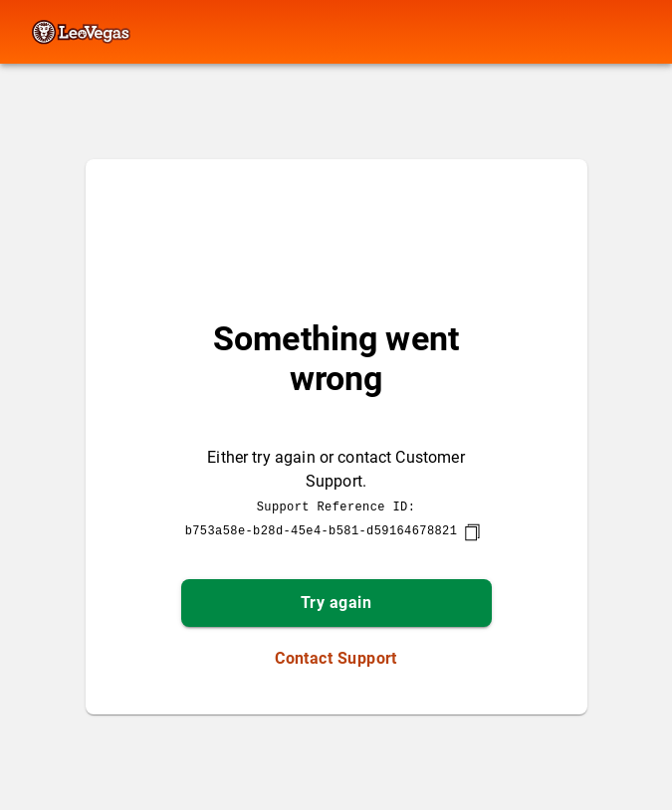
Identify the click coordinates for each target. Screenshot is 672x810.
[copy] (472, 532)
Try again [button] (336, 603)
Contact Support (336, 658)
